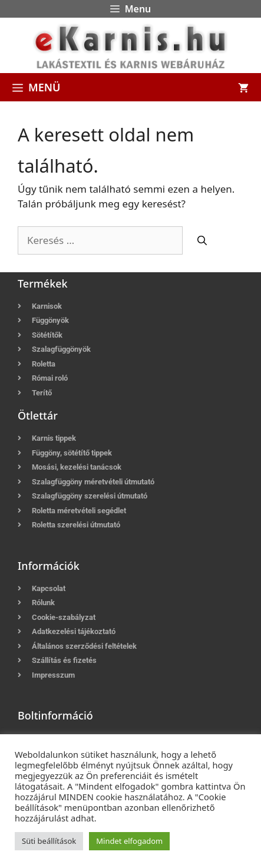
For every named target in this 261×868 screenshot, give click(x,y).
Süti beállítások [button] (49, 841)
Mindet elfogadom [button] (129, 841)
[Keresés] (202, 240)
